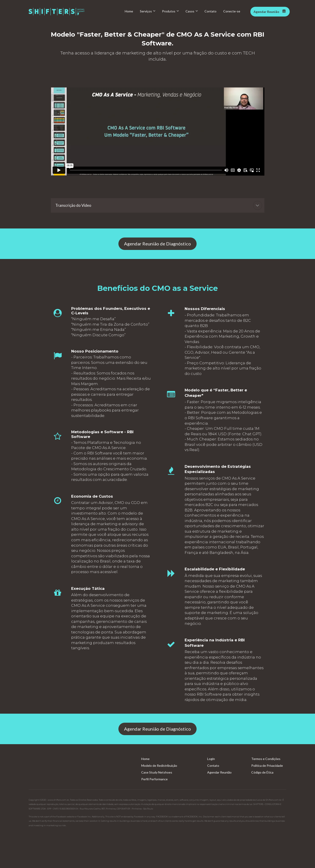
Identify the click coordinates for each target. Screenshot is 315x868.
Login (211, 759)
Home (145, 759)
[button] (258, 205)
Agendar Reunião (219, 772)
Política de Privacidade (267, 766)
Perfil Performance (154, 779)
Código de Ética (262, 772)
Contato (213, 766)
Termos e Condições (266, 759)
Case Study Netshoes (157, 772)
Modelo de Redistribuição (159, 766)
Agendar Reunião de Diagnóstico (157, 244)
